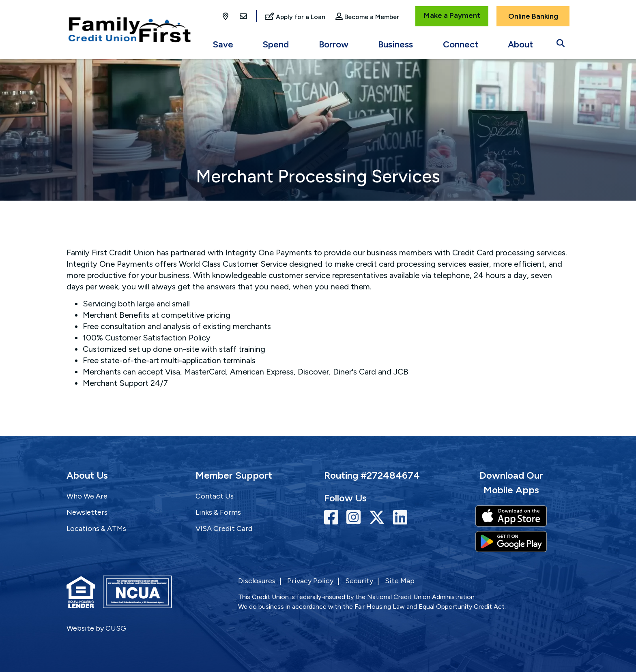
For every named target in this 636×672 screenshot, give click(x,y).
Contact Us (215, 496)
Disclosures (257, 581)
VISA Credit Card (224, 529)
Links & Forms (218, 512)
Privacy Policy (310, 581)
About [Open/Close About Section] (520, 44)
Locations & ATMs (96, 529)
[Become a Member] (367, 17)
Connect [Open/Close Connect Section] (461, 44)
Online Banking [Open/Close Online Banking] (533, 16)
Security (359, 581)
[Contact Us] (243, 17)
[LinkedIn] (400, 518)
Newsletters (87, 512)
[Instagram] (356, 518)
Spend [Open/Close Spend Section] (276, 44)
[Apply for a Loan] (295, 17)
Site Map (400, 581)
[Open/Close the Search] (561, 41)
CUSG (116, 628)
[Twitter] (379, 518)
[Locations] (226, 17)
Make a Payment (452, 15)
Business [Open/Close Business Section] (395, 44)
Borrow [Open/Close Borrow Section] (334, 44)
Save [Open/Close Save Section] (223, 44)
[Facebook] (333, 518)
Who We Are (87, 496)
